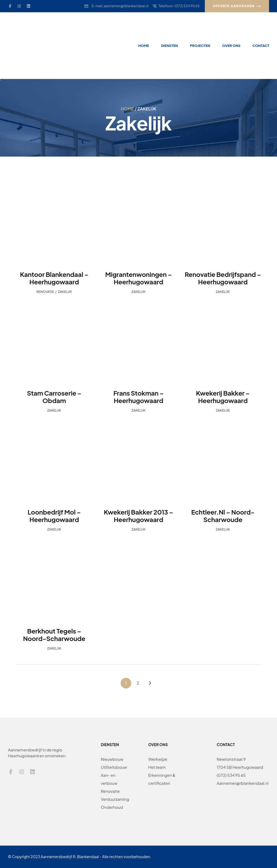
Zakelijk (65, 292)
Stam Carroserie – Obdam (54, 397)
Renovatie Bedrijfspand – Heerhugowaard (223, 278)
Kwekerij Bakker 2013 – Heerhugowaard (139, 516)
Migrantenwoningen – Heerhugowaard (138, 278)
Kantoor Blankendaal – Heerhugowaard (54, 278)
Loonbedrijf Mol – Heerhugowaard (54, 516)
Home (127, 109)
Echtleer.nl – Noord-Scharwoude (223, 516)
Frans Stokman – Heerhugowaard (139, 397)
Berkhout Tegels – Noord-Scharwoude (54, 635)
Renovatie (45, 292)
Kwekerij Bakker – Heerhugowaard (223, 397)
